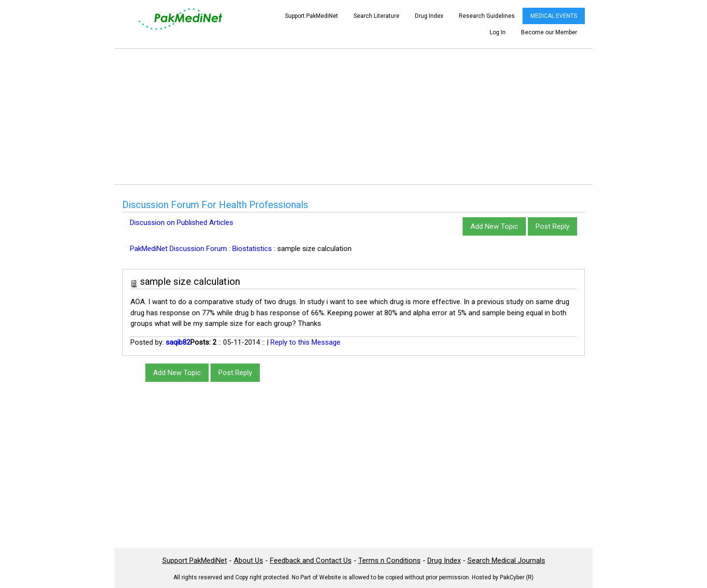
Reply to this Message (305, 342)
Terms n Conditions (389, 560)
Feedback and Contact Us (311, 560)
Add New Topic (494, 226)
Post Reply (552, 226)
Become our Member (549, 32)
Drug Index (429, 16)
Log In (498, 32)
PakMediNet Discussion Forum (178, 249)
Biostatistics (252, 249)
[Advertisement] (353, 116)
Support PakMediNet (311, 16)
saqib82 (178, 342)
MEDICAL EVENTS (554, 16)
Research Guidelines (487, 16)
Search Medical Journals (506, 560)
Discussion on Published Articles (182, 223)
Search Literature (376, 16)
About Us (248, 560)
